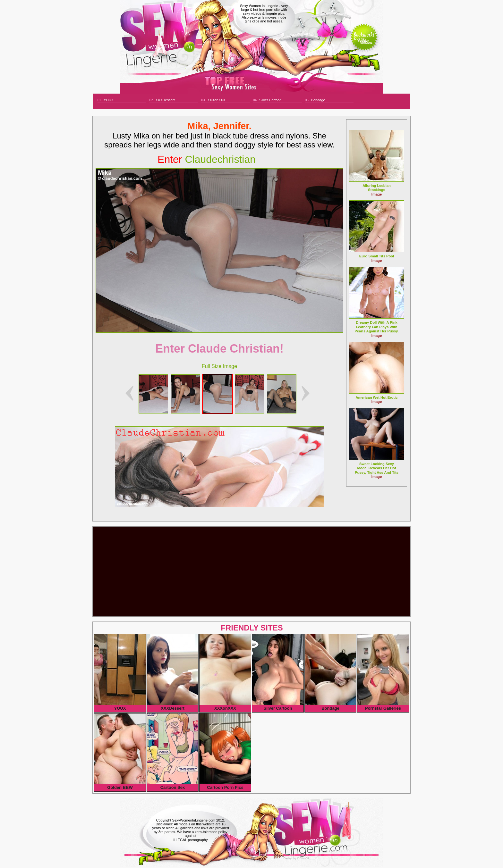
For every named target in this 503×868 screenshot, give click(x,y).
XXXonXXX (216, 100)
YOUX (109, 100)
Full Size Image (219, 366)
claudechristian (207, 159)
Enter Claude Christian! (219, 349)
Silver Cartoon (270, 100)
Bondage (318, 100)
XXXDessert (165, 100)
